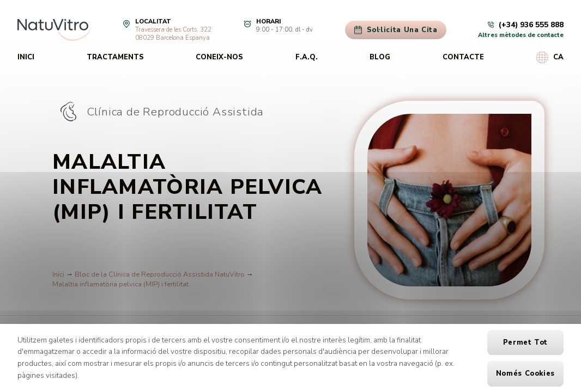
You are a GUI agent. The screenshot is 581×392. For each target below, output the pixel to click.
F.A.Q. (307, 57)
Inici (26, 57)
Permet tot (525, 342)
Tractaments (115, 57)
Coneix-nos (219, 57)
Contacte (463, 57)
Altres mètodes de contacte (521, 35)
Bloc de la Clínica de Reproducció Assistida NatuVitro (160, 274)
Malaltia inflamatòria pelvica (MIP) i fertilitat (120, 284)
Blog (380, 57)
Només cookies (525, 373)
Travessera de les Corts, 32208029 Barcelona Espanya (173, 34)
